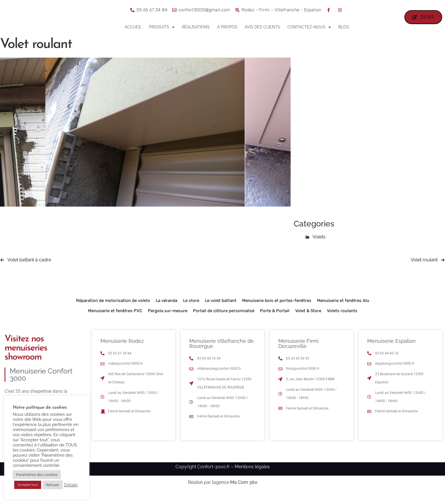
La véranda (167, 311)
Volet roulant (424, 270)
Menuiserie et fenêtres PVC (115, 321)
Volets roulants (342, 321)
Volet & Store (308, 321)
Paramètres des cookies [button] (37, 475)
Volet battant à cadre (29, 270)
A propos (227, 27)
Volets (319, 247)
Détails (71, 485)
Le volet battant (221, 311)
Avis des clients (262, 27)
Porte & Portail (275, 321)
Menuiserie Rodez (122, 351)
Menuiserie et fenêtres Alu (343, 311)
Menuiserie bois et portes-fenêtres (277, 311)
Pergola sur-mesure (168, 321)
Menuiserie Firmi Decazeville (298, 354)
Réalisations (196, 27)
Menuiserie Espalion (392, 351)
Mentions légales (252, 477)
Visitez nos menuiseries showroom (26, 358)
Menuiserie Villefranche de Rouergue (222, 354)
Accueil (133, 27)
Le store (191, 311)
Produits (162, 27)
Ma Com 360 (244, 493)
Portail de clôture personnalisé (224, 321)
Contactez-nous (309, 27)
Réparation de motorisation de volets (113, 311)
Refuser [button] (53, 485)
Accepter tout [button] (28, 485)
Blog (344, 27)
